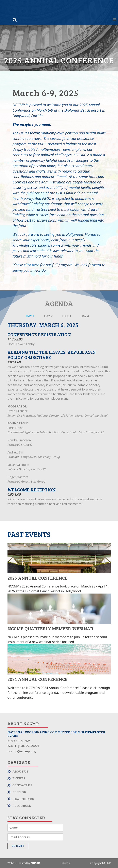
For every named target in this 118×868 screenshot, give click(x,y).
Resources (22, 806)
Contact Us (22, 785)
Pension (19, 792)
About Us (20, 771)
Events (19, 778)
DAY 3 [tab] (67, 316)
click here (31, 265)
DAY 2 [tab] (48, 316)
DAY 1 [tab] (30, 316)
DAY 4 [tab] (85, 316)
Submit (18, 846)
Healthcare (23, 799)
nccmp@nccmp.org (22, 751)
